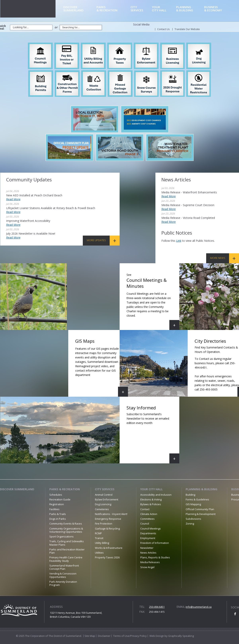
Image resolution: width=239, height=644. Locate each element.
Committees (147, 519)
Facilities (54, 509)
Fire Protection (104, 524)
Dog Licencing (103, 504)
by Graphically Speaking (179, 636)
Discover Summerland (17, 489)
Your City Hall (152, 489)
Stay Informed (153, 434)
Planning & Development (201, 514)
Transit (99, 538)
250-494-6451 (157, 607)
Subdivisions (193, 519)
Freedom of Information (155, 543)
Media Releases (150, 562)
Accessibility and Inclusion (156, 495)
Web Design (157, 636)
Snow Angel (147, 567)
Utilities (99, 553)
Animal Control (104, 495)
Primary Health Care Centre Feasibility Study (66, 559)
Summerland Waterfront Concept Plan (64, 567)
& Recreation (113, 9)
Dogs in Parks (58, 519)
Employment (148, 538)
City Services (105, 489)
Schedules (56, 495)
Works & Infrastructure (109, 548)
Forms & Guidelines (197, 499)
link (179, 241)
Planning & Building (201, 489)
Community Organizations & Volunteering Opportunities (66, 530)
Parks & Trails (58, 514)
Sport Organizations (61, 536)
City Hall (163, 9)
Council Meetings (151, 529)
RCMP (98, 533)
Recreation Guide (60, 499)
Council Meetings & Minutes (153, 301)
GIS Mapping (193, 504)
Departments (148, 533)
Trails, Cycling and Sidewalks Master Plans (67, 543)
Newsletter (147, 548)
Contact (145, 509)
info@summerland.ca (199, 607)
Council (145, 524)
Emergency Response (108, 519)
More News (218, 258)
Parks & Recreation (65, 489)
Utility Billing (102, 543)
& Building (189, 9)
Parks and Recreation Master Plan (67, 551)
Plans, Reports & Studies (155, 557)
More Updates (96, 240)
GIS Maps (102, 367)
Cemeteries (102, 509)
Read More (13, 199)
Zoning (190, 524)
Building (190, 495)
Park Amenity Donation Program (63, 583)
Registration (57, 504)
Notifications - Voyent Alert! (111, 514)
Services (140, 9)
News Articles (148, 553)
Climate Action (149, 514)
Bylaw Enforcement (107, 499)
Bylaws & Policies (151, 504)
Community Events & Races (66, 524)
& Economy (218, 9)
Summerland (79, 9)
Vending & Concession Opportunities (63, 575)
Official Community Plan (200, 509)
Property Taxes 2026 (107, 557)
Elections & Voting (151, 499)
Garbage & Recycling (107, 529)
